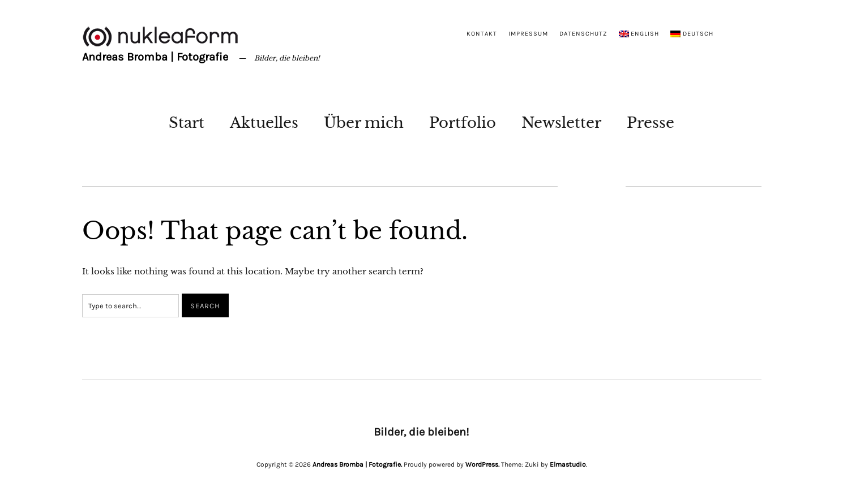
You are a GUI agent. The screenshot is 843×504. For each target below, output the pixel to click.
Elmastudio (568, 464)
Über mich (364, 123)
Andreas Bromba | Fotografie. (357, 464)
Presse (651, 123)
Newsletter (561, 123)
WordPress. (482, 464)
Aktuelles (264, 123)
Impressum (528, 34)
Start (187, 123)
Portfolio (463, 123)
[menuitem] (639, 34)
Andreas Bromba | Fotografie (155, 57)
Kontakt (482, 34)
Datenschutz (583, 34)
